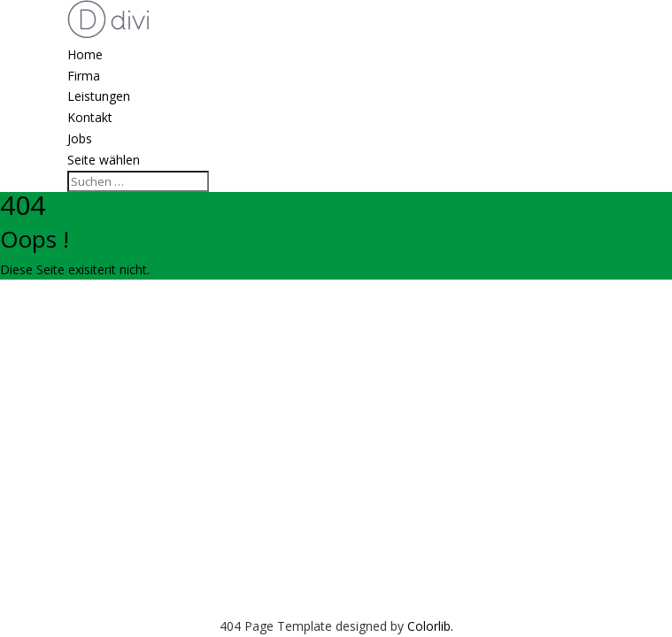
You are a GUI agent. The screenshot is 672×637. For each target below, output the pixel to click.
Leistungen (99, 96)
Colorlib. (430, 626)
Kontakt (90, 117)
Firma (84, 76)
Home (85, 54)
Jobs (80, 138)
